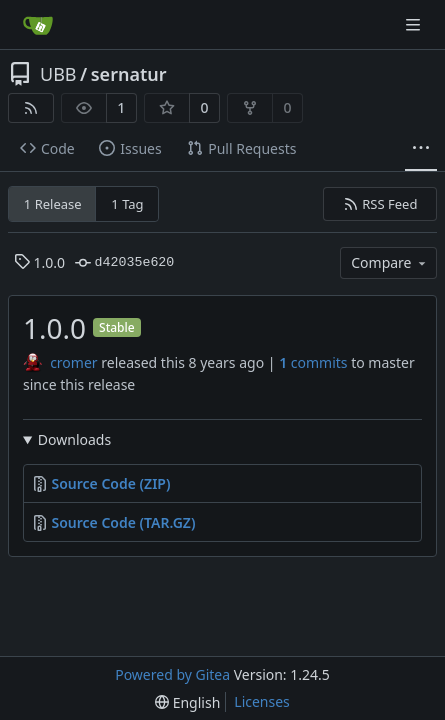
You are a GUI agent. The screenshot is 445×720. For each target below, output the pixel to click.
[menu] (187, 702)
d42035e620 (124, 263)
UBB (58, 74)
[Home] (38, 25)
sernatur (129, 74)
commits (313, 362)
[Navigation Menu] (415, 24)
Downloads (74, 439)
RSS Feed (380, 204)
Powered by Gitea (172, 674)
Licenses (262, 701)
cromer (73, 362)
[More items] (421, 149)
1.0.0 (39, 262)
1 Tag (127, 204)
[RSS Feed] (31, 108)
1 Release (53, 204)
